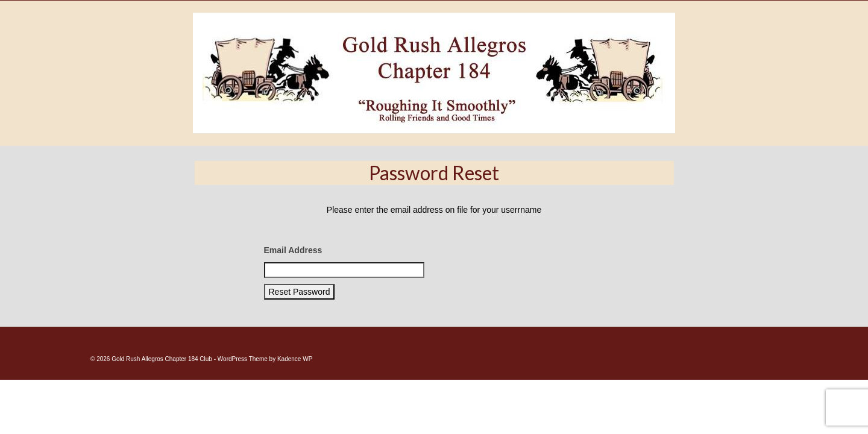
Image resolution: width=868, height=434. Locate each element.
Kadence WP (295, 390)
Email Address (293, 281)
